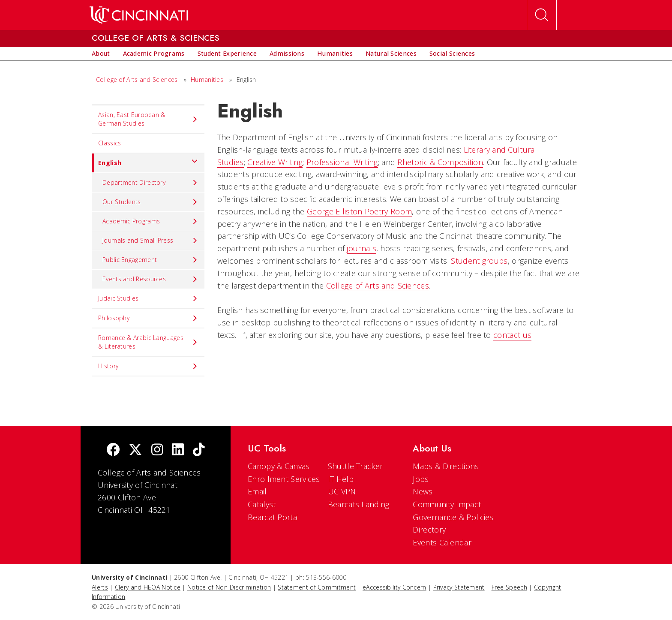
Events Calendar (442, 542)
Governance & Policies (453, 517)
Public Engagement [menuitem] (150, 260)
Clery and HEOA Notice (148, 587)
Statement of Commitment (317, 587)
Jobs (421, 479)
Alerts (100, 587)
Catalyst (262, 504)
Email (257, 491)
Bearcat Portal (273, 517)
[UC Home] (139, 15)
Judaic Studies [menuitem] (148, 298)
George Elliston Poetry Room (359, 211)
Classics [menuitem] (109, 143)
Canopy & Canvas (279, 466)
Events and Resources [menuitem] (150, 279)
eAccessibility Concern (394, 587)
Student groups (479, 261)
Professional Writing (342, 162)
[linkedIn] (178, 450)
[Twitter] (135, 450)
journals (361, 248)
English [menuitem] (145, 163)
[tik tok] (199, 450)
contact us (512, 335)
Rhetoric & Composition (440, 162)
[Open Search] (542, 15)
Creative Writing (275, 162)
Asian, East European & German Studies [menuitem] (148, 119)
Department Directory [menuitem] (150, 183)
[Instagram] (157, 450)
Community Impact (447, 504)
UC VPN (342, 491)
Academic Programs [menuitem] (150, 221)
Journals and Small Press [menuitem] (150, 241)
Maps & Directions (446, 466)
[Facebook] (113, 450)
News (423, 491)
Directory (429, 530)
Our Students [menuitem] (150, 202)
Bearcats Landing (359, 504)
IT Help (341, 479)
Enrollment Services (284, 479)
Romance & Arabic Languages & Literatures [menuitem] (148, 342)
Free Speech (509, 587)
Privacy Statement (459, 587)
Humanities (207, 80)
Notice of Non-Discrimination (229, 587)
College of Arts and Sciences (137, 80)
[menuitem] (101, 54)
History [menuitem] (148, 366)
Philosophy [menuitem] (148, 318)
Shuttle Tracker (355, 466)
